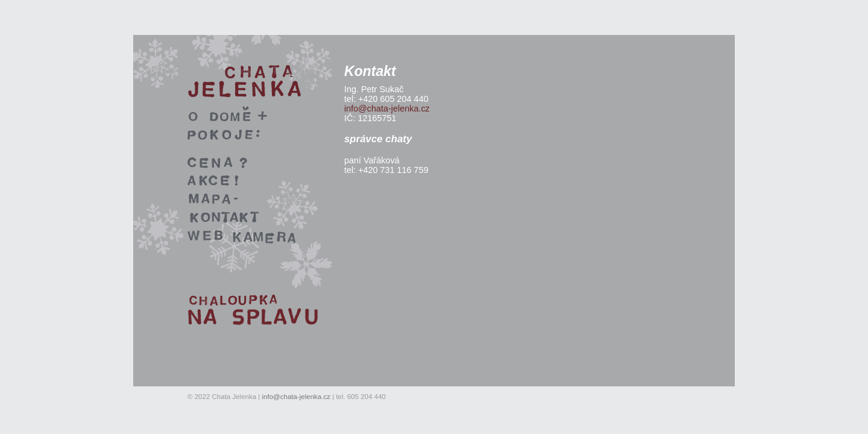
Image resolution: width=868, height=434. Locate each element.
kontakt (88, 213)
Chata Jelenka (102, 70)
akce (83, 176)
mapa (85, 195)
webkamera (96, 232)
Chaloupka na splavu (115, 299)
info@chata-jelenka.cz (387, 108)
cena (83, 157)
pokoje (87, 130)
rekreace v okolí (105, 111)
